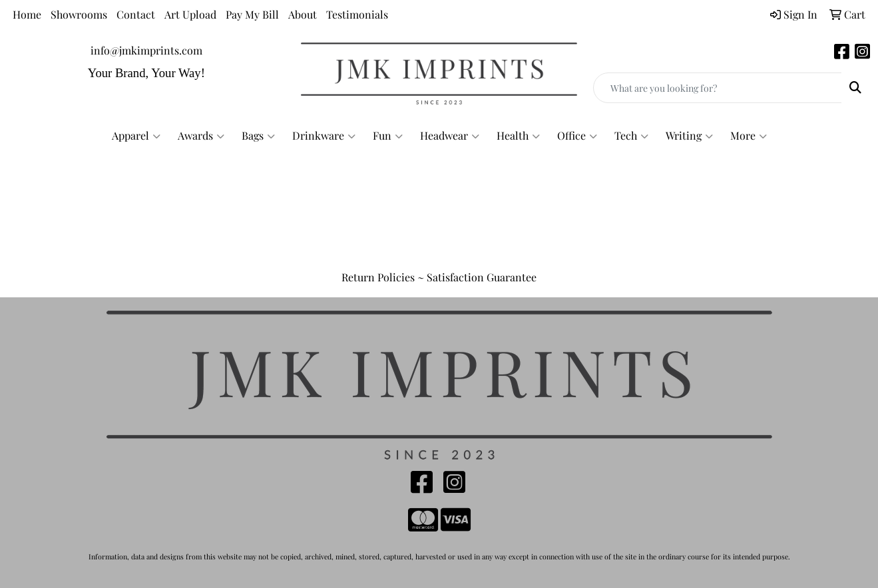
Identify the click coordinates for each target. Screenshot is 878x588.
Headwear (450, 136)
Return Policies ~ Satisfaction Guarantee (439, 277)
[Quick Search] (718, 88)
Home (27, 14)
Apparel (136, 136)
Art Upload (190, 14)
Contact (136, 14)
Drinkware (324, 136)
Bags (258, 136)
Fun (388, 136)
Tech (631, 136)
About (303, 14)
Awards (201, 136)
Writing (689, 136)
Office (577, 136)
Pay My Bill (252, 14)
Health (518, 136)
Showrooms (79, 14)
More (749, 136)
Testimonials (357, 14)
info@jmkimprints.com (146, 50)
